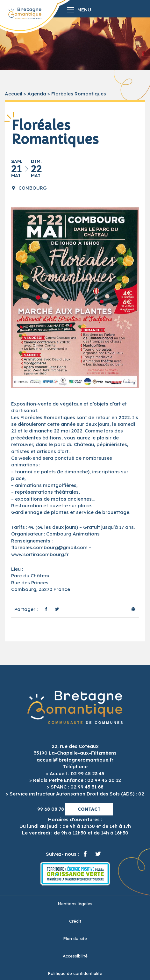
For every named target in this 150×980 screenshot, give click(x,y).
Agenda (37, 94)
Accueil (14, 94)
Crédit (75, 921)
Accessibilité (75, 956)
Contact (89, 809)
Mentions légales (75, 904)
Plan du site (75, 938)
